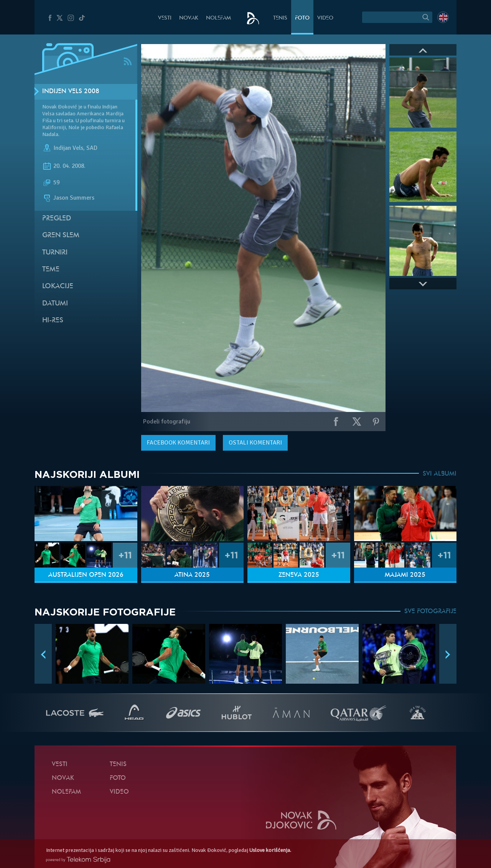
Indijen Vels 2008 (71, 92)
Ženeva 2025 (299, 575)
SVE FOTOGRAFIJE (430, 612)
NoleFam (218, 18)
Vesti (165, 18)
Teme (51, 270)
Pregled (57, 219)
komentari (178, 443)
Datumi (55, 304)
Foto (302, 18)
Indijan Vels (68, 148)
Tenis (280, 18)
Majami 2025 (405, 575)
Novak (189, 18)
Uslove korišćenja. (270, 850)
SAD (92, 148)
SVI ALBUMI (440, 474)
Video (325, 18)
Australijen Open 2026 (86, 575)
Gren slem (61, 235)
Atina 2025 (192, 575)
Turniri (55, 253)
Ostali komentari (255, 443)
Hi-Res (53, 321)
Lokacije (58, 286)
